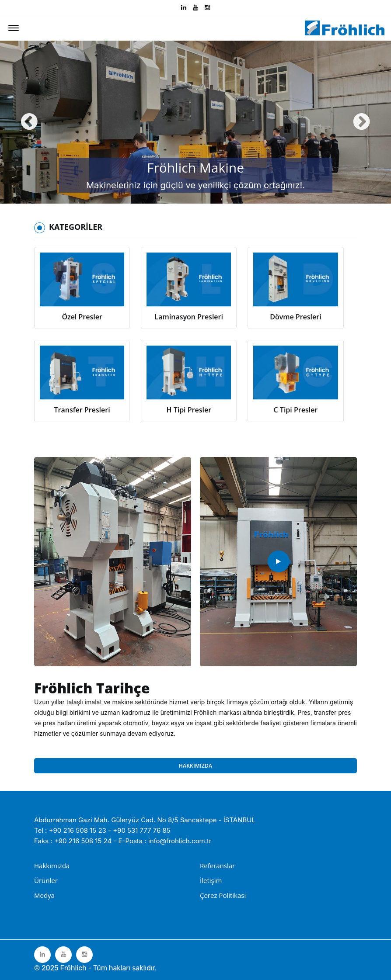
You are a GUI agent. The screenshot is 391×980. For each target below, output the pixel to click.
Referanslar (217, 866)
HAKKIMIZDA (195, 766)
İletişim (211, 880)
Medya (44, 895)
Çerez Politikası (223, 895)
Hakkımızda (52, 866)
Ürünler (46, 880)
